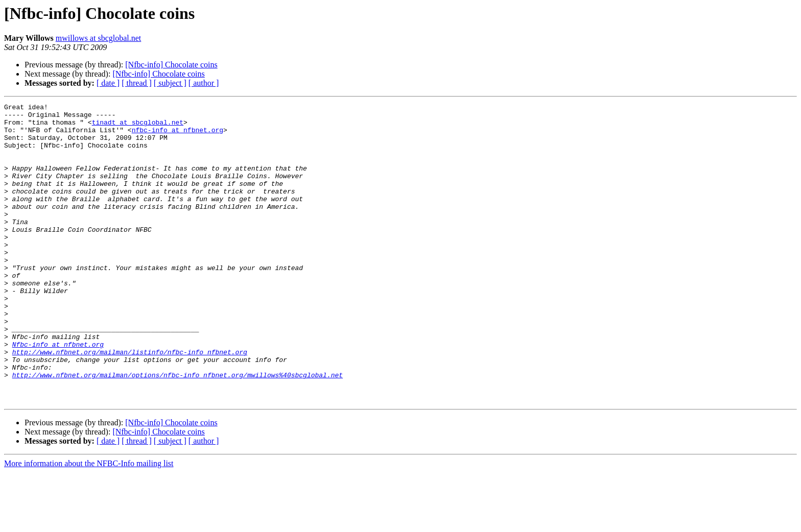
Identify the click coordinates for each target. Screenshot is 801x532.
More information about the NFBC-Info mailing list (89, 523)
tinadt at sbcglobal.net (138, 127)
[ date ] (108, 83)
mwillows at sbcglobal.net (99, 38)
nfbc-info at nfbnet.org (178, 136)
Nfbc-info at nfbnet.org (58, 393)
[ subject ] (170, 83)
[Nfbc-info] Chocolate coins (171, 65)
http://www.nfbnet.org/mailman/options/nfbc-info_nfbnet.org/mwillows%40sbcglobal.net (178, 430)
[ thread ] (137, 83)
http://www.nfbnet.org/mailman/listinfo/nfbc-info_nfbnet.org (130, 402)
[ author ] (204, 83)
